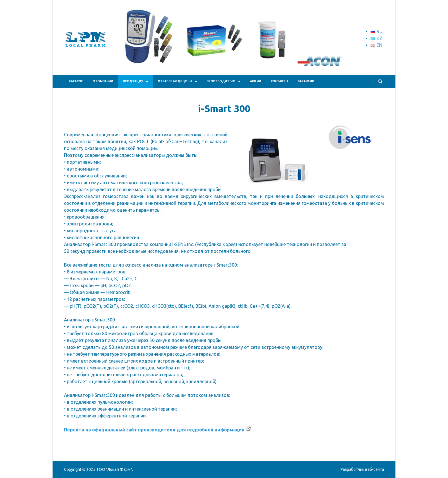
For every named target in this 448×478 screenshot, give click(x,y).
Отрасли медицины (175, 81)
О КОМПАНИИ (103, 81)
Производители (221, 81)
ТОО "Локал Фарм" (114, 469)
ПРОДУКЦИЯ (133, 81)
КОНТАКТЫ (279, 81)
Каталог (76, 81)
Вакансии (306, 81)
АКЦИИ (256, 81)
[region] (227, 47)
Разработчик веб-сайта (362, 469)
